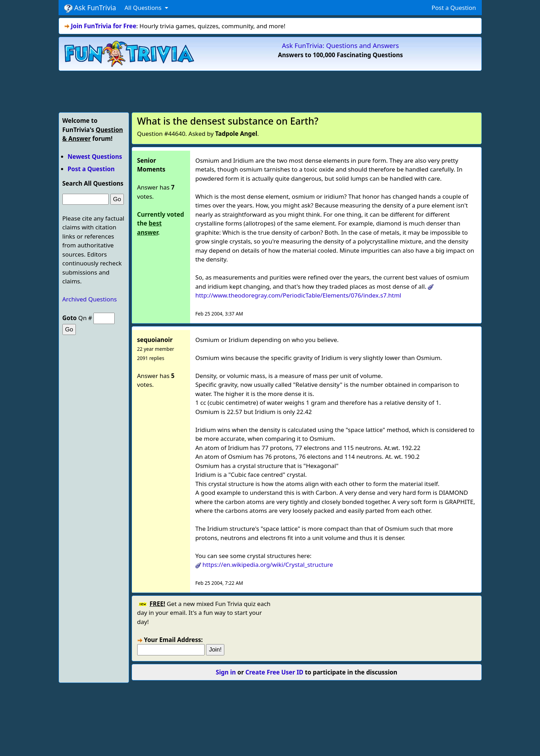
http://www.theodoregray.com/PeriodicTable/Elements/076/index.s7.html (298, 295)
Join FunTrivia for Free (104, 26)
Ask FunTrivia (90, 8)
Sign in (226, 672)
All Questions (144, 8)
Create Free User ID (274, 672)
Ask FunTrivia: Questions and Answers (340, 45)
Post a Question (454, 8)
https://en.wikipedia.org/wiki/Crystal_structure (268, 565)
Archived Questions (90, 299)
